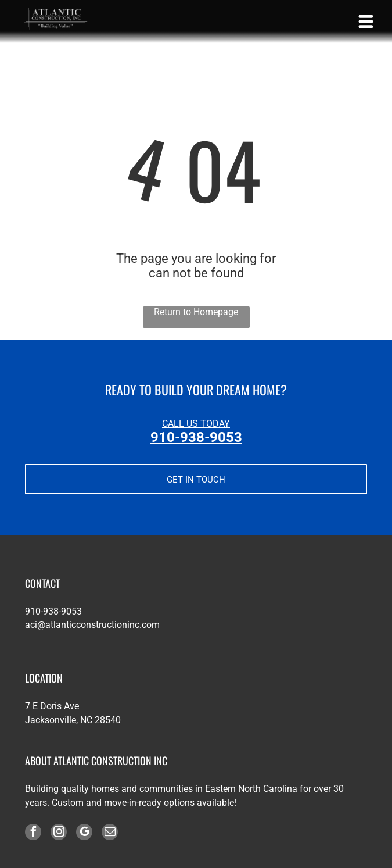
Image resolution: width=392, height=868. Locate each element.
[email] (110, 833)
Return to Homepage (196, 312)
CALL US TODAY (196, 424)
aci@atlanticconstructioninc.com (92, 625)
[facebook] (33, 833)
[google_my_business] (84, 833)
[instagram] (59, 833)
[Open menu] (366, 22)
